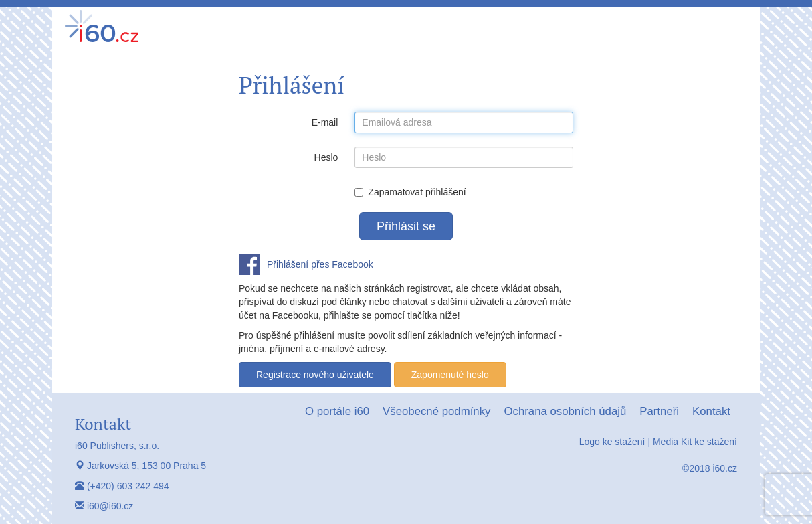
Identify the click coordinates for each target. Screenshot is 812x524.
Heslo (326, 157)
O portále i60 (337, 411)
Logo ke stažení (612, 442)
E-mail (325, 122)
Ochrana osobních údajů (565, 411)
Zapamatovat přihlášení (410, 192)
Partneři (659, 411)
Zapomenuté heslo (450, 375)
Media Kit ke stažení (695, 442)
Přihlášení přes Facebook (320, 264)
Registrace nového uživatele (315, 375)
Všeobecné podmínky (436, 411)
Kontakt (711, 411)
